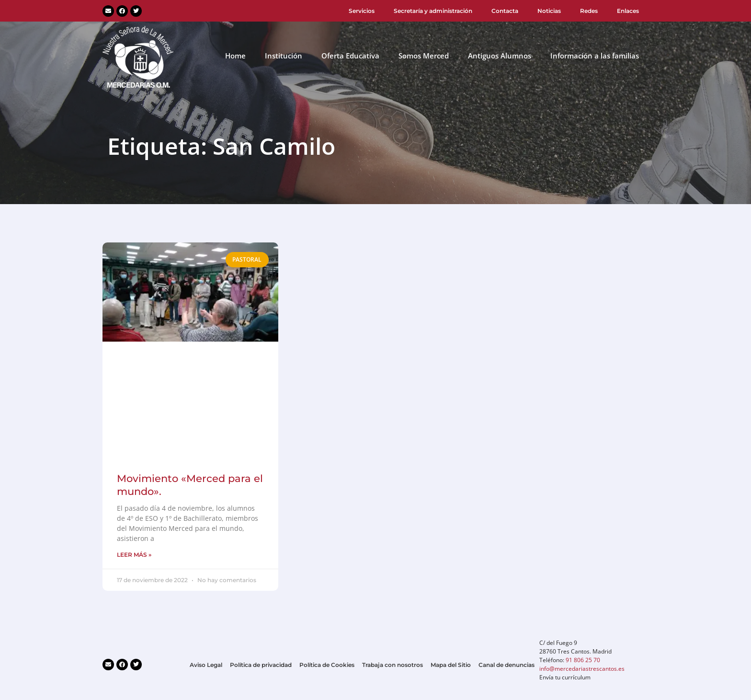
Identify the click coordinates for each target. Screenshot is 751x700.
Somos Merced (424, 56)
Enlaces (628, 11)
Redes (589, 11)
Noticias (549, 11)
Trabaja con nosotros (393, 665)
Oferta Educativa (350, 56)
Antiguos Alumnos (500, 56)
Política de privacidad (261, 665)
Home (235, 56)
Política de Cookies (327, 665)
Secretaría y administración (433, 11)
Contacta (505, 11)
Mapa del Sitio (451, 665)
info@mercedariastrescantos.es (582, 669)
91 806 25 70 (583, 660)
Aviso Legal (206, 665)
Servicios (362, 11)
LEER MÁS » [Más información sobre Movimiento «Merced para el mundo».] (134, 555)
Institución (284, 56)
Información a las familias (595, 56)
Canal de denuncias (506, 665)
